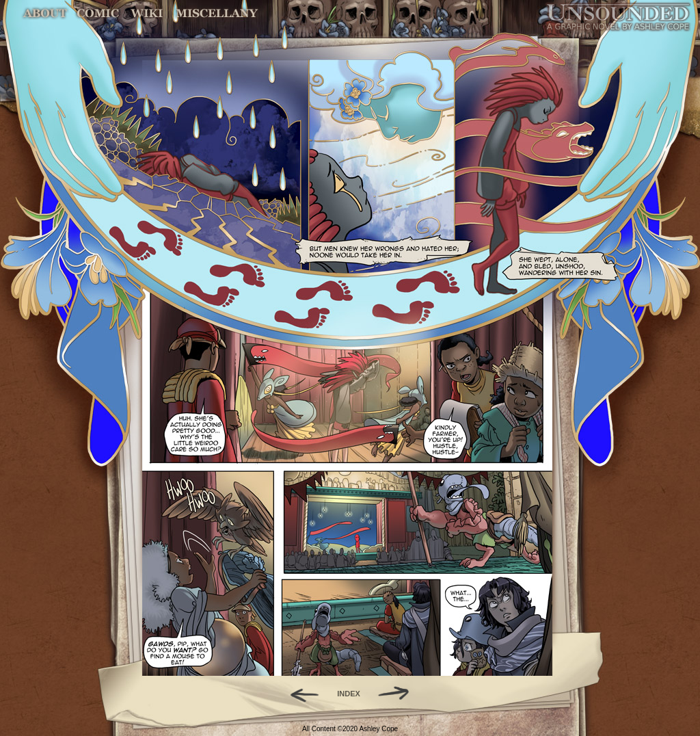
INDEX (349, 694)
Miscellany (217, 13)
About (46, 13)
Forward (398, 694)
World (147, 13)
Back (299, 694)
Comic (98, 13)
